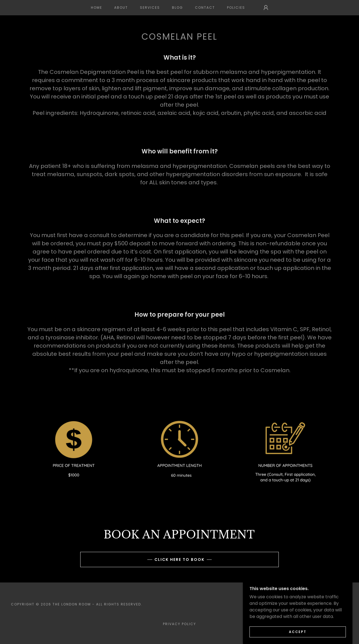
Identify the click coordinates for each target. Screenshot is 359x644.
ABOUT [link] (121, 8)
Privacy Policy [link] (179, 624)
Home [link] (97, 8)
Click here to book (179, 560)
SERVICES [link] (150, 8)
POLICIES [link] (236, 8)
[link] (330, 607)
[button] (266, 8)
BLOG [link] (177, 8)
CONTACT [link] (205, 8)
